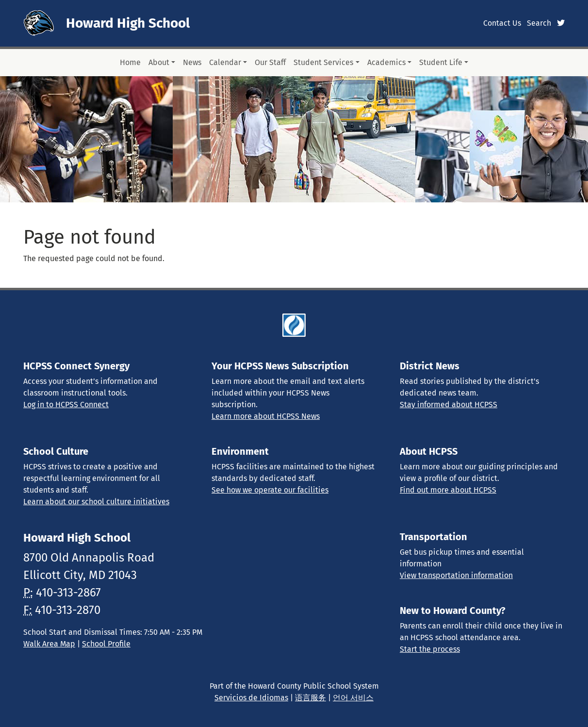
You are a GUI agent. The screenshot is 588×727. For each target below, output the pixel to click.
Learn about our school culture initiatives (96, 502)
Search (539, 23)
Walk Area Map (49, 644)
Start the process (430, 649)
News (192, 62)
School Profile (106, 644)
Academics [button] (386, 62)
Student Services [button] (323, 62)
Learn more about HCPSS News (266, 416)
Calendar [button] (225, 62)
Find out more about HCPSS (448, 490)
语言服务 (310, 698)
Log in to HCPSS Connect (66, 405)
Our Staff (270, 62)
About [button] (159, 62)
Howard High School (128, 23)
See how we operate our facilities (270, 490)
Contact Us (502, 23)
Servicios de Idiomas (251, 698)
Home (130, 62)
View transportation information (456, 575)
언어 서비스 (353, 698)
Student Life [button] (441, 62)
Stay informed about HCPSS (449, 405)
